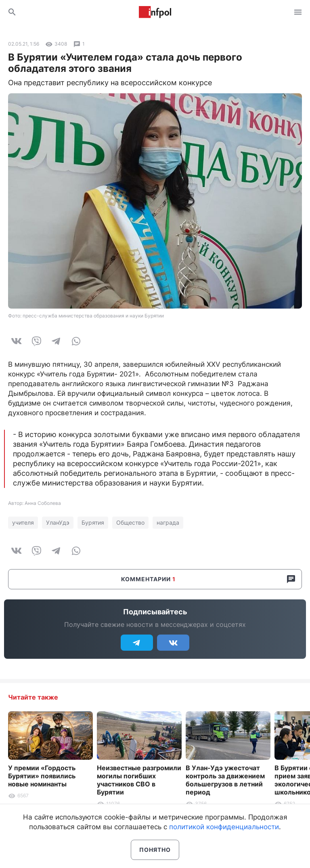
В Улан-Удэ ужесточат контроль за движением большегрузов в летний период (225, 780)
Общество (130, 522)
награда (168, 522)
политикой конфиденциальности (224, 827)
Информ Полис (155, 12)
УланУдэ (58, 522)
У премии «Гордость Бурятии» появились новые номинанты (42, 776)
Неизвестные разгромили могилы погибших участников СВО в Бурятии (139, 780)
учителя (23, 522)
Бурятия (93, 522)
